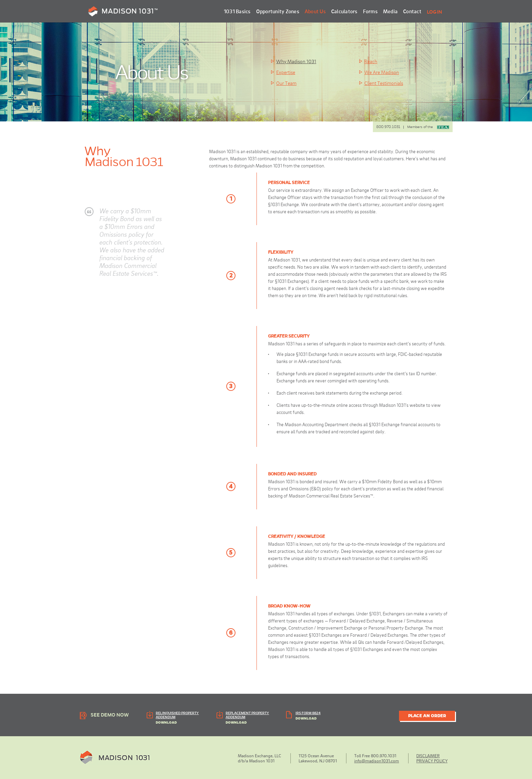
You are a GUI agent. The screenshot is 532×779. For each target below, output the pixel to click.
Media (390, 11)
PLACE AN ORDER (427, 716)
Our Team (286, 83)
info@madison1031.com (377, 761)
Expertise (286, 72)
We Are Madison (382, 72)
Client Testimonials (384, 83)
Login (434, 12)
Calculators (344, 11)
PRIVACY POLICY (432, 761)
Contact (412, 11)
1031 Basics (237, 11)
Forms (370, 11)
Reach (371, 61)
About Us (315, 11)
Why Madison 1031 (296, 61)
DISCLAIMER (428, 756)
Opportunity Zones (278, 11)
